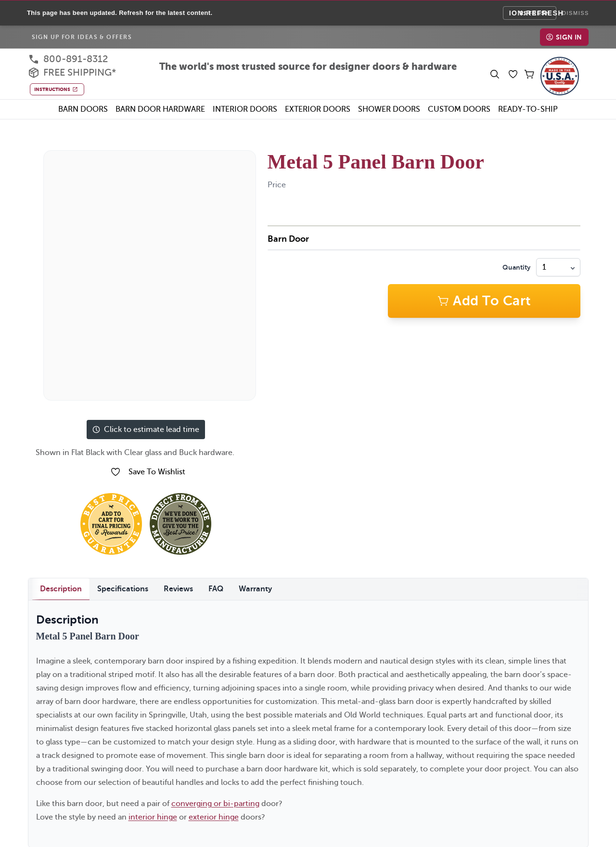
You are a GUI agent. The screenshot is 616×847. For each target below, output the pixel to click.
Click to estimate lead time (146, 428)
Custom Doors (459, 108)
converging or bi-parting (215, 802)
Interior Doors (245, 108)
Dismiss (576, 12)
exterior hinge (214, 816)
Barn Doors (83, 108)
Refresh (535, 12)
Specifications (123, 587)
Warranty (255, 587)
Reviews (178, 587)
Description (61, 587)
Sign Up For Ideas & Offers (82, 36)
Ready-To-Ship (528, 108)
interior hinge (153, 816)
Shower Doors (389, 108)
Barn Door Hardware (160, 108)
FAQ (216, 587)
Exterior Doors (318, 108)
